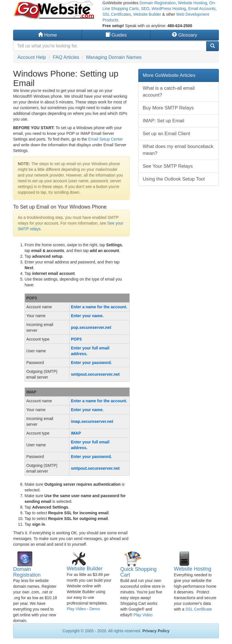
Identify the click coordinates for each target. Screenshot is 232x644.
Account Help (32, 57)
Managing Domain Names (114, 57)
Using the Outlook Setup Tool (174, 179)
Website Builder (147, 14)
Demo (95, 609)
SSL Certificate (199, 609)
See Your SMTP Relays (168, 166)
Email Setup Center (106, 139)
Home (47, 35)
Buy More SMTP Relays (168, 108)
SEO (145, 9)
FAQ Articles (66, 57)
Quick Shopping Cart (138, 572)
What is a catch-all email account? (169, 92)
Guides (116, 35)
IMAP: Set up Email (164, 121)
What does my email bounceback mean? (178, 150)
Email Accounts (202, 9)
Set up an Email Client (167, 134)
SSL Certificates (117, 14)
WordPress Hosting (169, 9)
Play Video (76, 609)
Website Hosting (193, 3)
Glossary (185, 35)
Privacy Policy (156, 631)
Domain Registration (158, 3)
